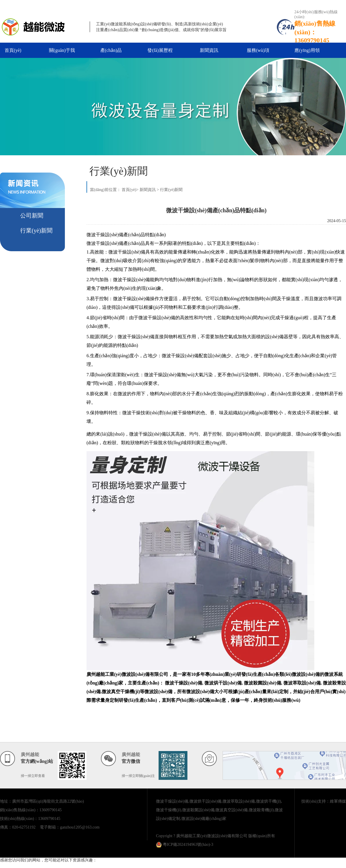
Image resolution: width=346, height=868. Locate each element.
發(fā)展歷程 (160, 50)
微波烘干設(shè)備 (206, 801)
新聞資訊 (209, 50)
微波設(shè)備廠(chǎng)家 (204, 819)
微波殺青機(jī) (261, 810)
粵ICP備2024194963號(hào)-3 (185, 845)
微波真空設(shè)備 (232, 810)
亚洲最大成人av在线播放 (22, 865)
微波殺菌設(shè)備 (198, 810)
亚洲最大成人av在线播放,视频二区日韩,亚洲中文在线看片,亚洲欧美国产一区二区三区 (152, 5)
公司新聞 (32, 215)
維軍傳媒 (338, 801)
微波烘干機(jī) (269, 801)
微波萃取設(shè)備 (239, 801)
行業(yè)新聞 (36, 230)
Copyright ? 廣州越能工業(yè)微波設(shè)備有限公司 (202, 836)
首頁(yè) (13, 50)
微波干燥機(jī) (169, 810)
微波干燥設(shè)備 (172, 801)
